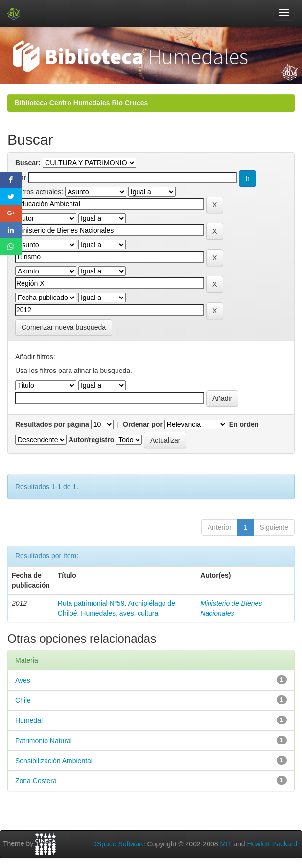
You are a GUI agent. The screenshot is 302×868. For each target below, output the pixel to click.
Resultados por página (52, 424)
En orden (244, 424)
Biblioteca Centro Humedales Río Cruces (81, 103)
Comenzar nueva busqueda (64, 327)
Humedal (29, 720)
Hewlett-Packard (272, 844)
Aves (23, 680)
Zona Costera (36, 781)
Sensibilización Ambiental (54, 761)
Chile (23, 700)
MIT (226, 844)
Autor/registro (91, 440)
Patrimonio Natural (44, 741)
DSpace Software (119, 844)
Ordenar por (143, 424)
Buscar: (28, 163)
